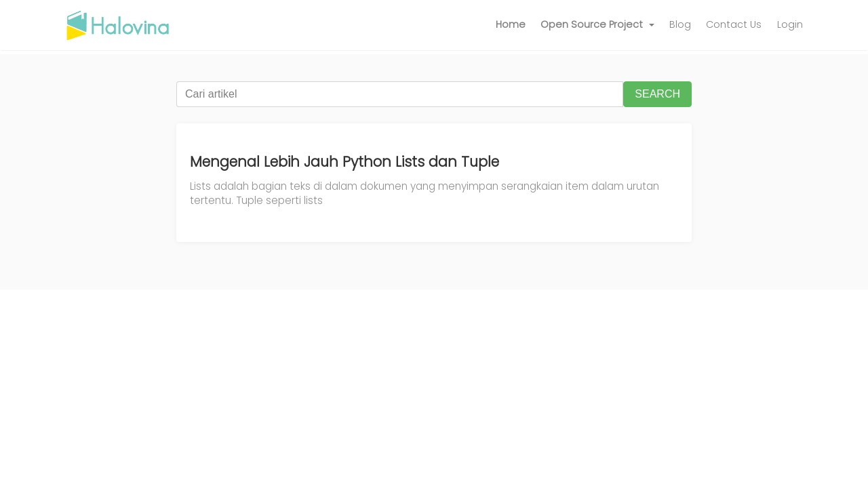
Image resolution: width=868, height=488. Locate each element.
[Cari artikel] (400, 94)
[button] (597, 25)
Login (790, 24)
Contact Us (734, 24)
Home (511, 24)
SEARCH (657, 94)
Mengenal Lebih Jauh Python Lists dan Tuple (344, 162)
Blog (680, 24)
